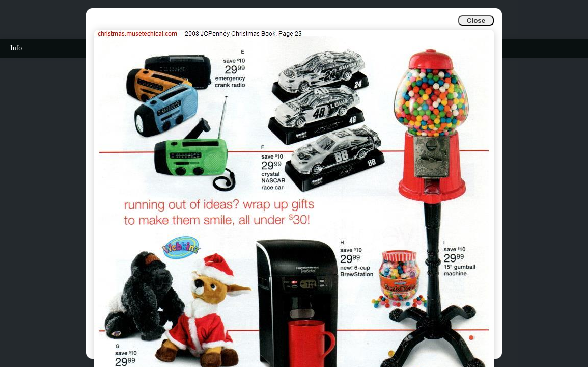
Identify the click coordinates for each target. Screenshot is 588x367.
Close (476, 21)
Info (16, 48)
